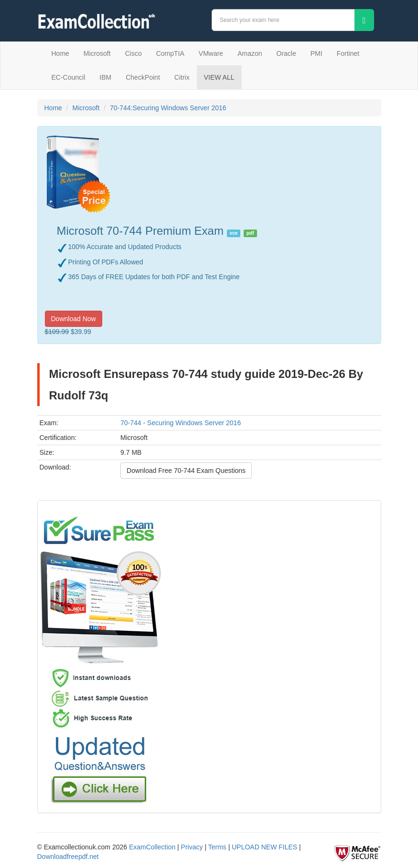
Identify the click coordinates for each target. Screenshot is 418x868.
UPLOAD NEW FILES (264, 847)
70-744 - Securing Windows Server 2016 (181, 423)
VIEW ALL (219, 77)
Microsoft (97, 53)
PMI (316, 53)
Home (60, 53)
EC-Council (69, 77)
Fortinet (348, 53)
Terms (217, 847)
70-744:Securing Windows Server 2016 (168, 108)
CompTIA (170, 53)
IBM (105, 77)
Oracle (286, 53)
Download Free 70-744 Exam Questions (186, 471)
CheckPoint (143, 77)
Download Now (74, 319)
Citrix (182, 77)
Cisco (134, 53)
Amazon (250, 53)
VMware (211, 53)
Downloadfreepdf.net (68, 857)
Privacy (192, 847)
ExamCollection (152, 847)
